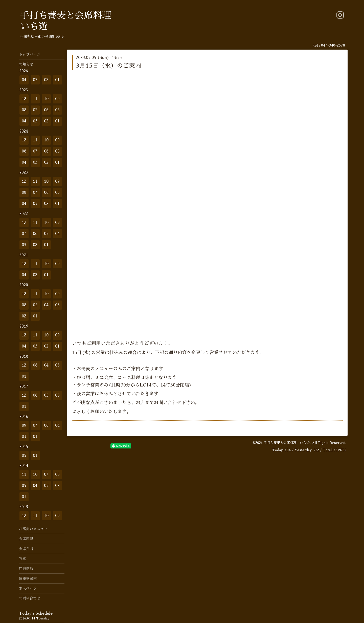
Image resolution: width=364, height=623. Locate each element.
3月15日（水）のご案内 (108, 66)
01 (57, 80)
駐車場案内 (28, 578)
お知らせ (26, 64)
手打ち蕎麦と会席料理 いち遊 (287, 443)
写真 (22, 559)
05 (57, 110)
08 (24, 110)
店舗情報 (26, 569)
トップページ (30, 54)
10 (46, 99)
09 (57, 99)
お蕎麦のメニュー (33, 529)
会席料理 (26, 539)
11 (35, 99)
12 (24, 99)
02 (46, 80)
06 (46, 110)
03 (35, 80)
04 (24, 80)
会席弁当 (26, 549)
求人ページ (28, 588)
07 (35, 110)
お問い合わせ (30, 598)
